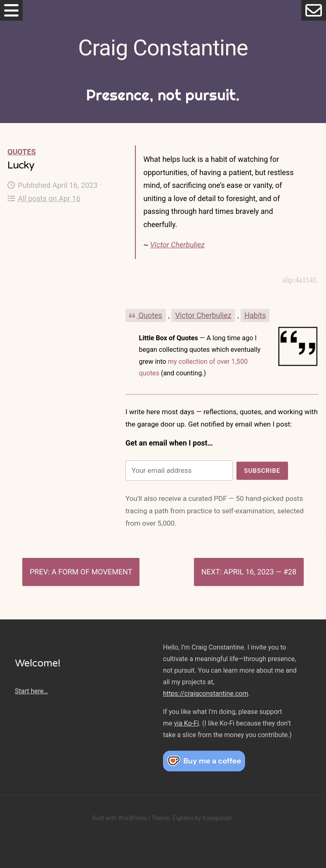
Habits (255, 315)
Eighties (183, 818)
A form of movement (92, 572)
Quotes (21, 152)
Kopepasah (217, 818)
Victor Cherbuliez (177, 245)
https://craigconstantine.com (206, 694)
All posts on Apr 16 (44, 198)
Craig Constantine (163, 48)
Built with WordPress (119, 818)
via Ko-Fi (186, 723)
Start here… (31, 691)
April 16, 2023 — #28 (260, 572)
